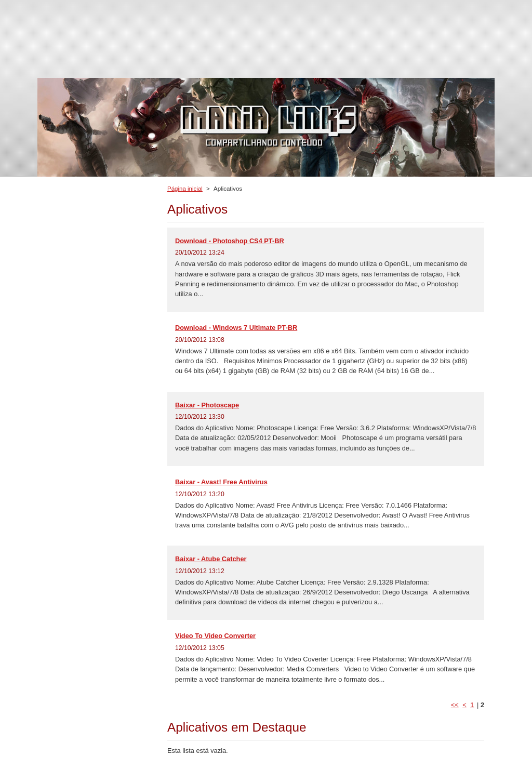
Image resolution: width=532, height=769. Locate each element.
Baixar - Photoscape (207, 405)
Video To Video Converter (215, 636)
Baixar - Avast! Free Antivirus (221, 482)
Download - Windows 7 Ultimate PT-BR (236, 328)
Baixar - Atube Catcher (211, 559)
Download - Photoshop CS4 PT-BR (230, 241)
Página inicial (185, 189)
